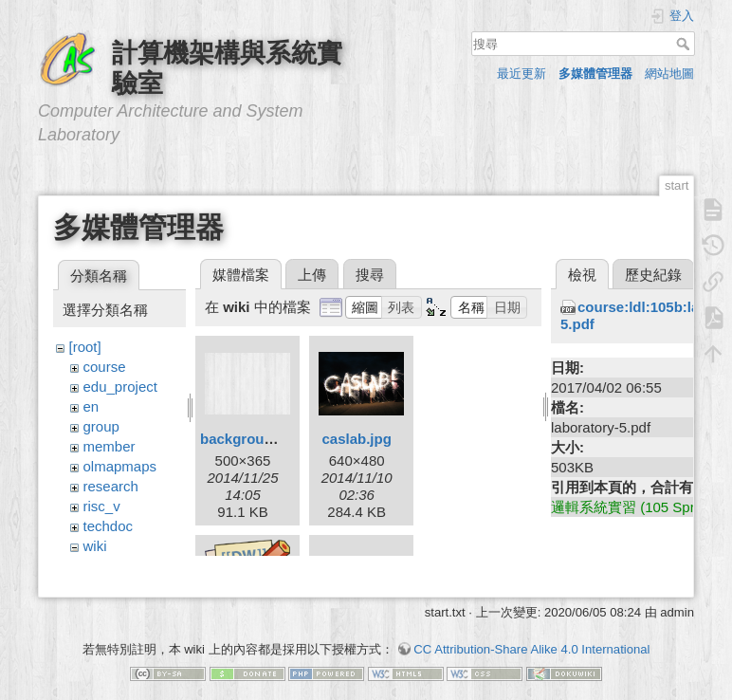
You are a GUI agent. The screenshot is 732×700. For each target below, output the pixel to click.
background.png (256, 439)
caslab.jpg (356, 439)
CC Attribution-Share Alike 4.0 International (531, 633)
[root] (85, 347)
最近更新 (522, 74)
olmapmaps (120, 466)
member (110, 446)
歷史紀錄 (653, 275)
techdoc (109, 526)
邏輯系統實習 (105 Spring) (635, 507)
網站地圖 (669, 74)
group (101, 426)
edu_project (120, 387)
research (111, 486)
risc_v (102, 506)
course (105, 367)
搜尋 (685, 44)
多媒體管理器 (595, 74)
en (91, 406)
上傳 (312, 275)
